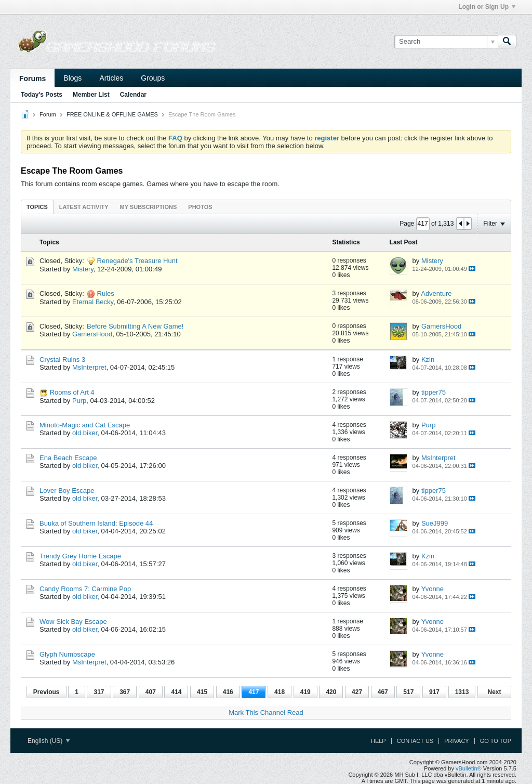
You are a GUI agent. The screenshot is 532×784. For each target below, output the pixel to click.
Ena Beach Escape (68, 458)
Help (378, 741)
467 (383, 692)
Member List (91, 95)
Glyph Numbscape (67, 654)
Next (494, 692)
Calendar (133, 95)
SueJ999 (435, 523)
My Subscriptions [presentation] (149, 207)
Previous (46, 692)
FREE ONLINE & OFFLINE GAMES (112, 114)
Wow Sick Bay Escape (73, 622)
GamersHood (92, 334)
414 (176, 692)
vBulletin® (469, 768)
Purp (79, 401)
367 (125, 692)
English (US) (49, 741)
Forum (48, 114)
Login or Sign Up (487, 7)
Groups (153, 78)
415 (202, 692)
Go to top (496, 741)
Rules (106, 293)
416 (228, 692)
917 (434, 692)
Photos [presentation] (200, 207)
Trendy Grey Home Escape (80, 556)
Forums (32, 79)
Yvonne (433, 589)
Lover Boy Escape (67, 491)
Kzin (428, 360)
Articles (111, 78)
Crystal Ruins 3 (62, 360)
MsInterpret (89, 367)
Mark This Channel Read (266, 713)
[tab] (37, 207)
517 (408, 692)
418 (280, 692)
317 (99, 692)
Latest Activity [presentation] (84, 207)
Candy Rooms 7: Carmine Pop (85, 589)
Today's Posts (42, 95)
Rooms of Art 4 (72, 392)
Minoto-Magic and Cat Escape (85, 425)
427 (357, 692)
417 (254, 692)
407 (151, 692)
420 (331, 692)
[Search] (446, 42)
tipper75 (434, 392)
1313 (462, 692)
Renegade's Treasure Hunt (137, 261)
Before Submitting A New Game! (135, 326)
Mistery (83, 269)
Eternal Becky (93, 302)
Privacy (456, 741)
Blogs (72, 78)
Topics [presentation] (37, 207)
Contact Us (415, 741)
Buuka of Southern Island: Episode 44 (96, 523)
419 (305, 692)
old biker (85, 433)
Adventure (436, 293)
